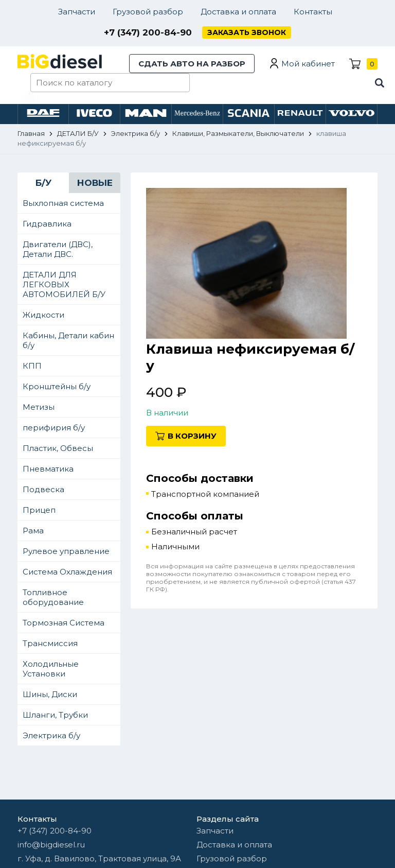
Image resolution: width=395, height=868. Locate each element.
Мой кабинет (308, 64)
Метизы (39, 407)
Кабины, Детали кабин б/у (68, 340)
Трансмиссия (50, 643)
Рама (33, 531)
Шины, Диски (50, 694)
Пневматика (48, 469)
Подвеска (43, 489)
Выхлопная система (63, 203)
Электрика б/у (51, 735)
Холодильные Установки (51, 669)
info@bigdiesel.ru (51, 845)
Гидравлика (47, 224)
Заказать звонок (247, 32)
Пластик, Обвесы (58, 448)
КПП (32, 366)
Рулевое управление (66, 551)
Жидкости (43, 315)
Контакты (313, 12)
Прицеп (39, 510)
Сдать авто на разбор (192, 64)
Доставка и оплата (238, 12)
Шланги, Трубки (55, 715)
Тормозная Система (64, 623)
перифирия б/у (54, 428)
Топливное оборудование (53, 597)
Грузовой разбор (148, 12)
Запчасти (77, 12)
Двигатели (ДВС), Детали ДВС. (58, 249)
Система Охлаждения (67, 572)
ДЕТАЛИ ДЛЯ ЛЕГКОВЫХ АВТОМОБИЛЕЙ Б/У (64, 284)
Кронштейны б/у (57, 386)
